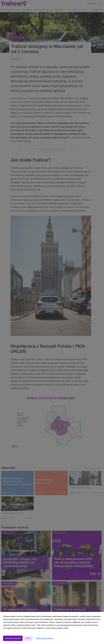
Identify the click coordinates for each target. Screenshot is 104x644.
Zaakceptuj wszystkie (13, 638)
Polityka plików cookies (44, 638)
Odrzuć (28, 638)
